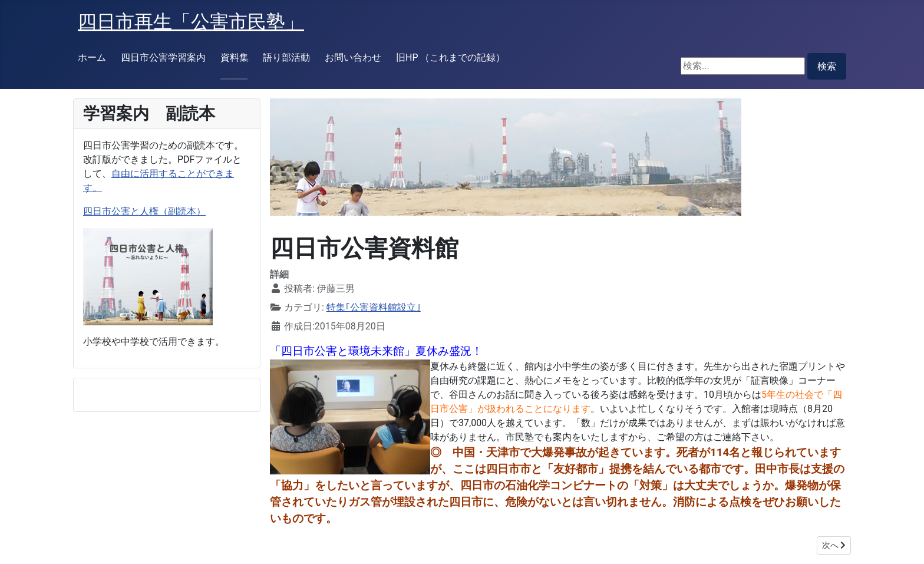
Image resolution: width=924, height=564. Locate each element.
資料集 (235, 57)
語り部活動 (286, 57)
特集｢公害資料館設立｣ (374, 307)
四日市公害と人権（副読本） (144, 211)
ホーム (92, 57)
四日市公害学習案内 (163, 57)
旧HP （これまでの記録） (451, 57)
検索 (827, 66)
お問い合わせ (353, 57)
